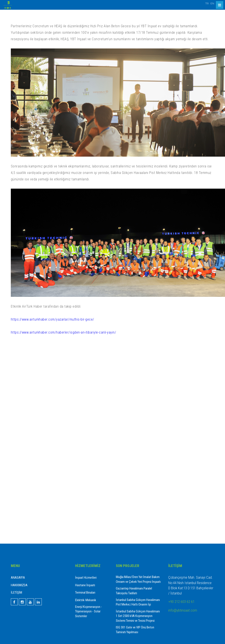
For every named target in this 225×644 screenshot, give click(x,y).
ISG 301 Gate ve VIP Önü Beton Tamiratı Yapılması (135, 630)
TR (207, 3)
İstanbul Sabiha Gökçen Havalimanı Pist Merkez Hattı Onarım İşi (138, 602)
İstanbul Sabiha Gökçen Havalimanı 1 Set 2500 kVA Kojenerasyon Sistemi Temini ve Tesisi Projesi (138, 616)
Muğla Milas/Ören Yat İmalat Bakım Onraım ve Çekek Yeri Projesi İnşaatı (138, 579)
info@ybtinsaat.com (183, 610)
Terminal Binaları (85, 593)
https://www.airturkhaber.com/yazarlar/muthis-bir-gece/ (53, 319)
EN (212, 3)
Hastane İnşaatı (85, 585)
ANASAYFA (18, 578)
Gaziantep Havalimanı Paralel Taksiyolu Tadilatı (134, 591)
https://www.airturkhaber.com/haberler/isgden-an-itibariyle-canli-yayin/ (64, 332)
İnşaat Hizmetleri (86, 578)
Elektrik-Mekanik (86, 600)
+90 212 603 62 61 (181, 602)
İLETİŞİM (16, 593)
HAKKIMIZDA (19, 585)
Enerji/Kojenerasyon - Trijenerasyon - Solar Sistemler (89, 611)
